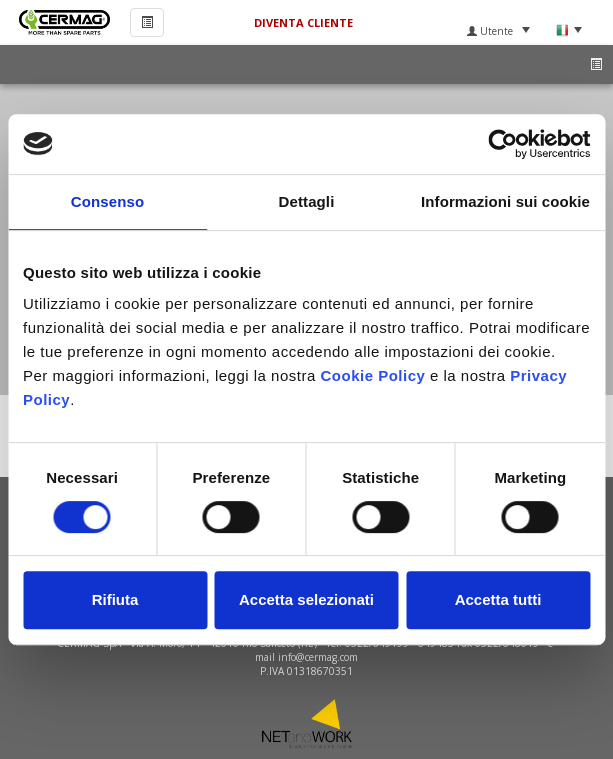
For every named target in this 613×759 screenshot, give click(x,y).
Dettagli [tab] (307, 201)
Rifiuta (115, 599)
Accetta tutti (498, 599)
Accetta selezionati (306, 599)
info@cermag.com (318, 657)
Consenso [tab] (107, 201)
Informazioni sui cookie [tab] (505, 201)
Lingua (569, 30)
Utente (498, 31)
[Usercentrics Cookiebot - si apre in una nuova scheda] (502, 144)
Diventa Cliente (303, 22)
